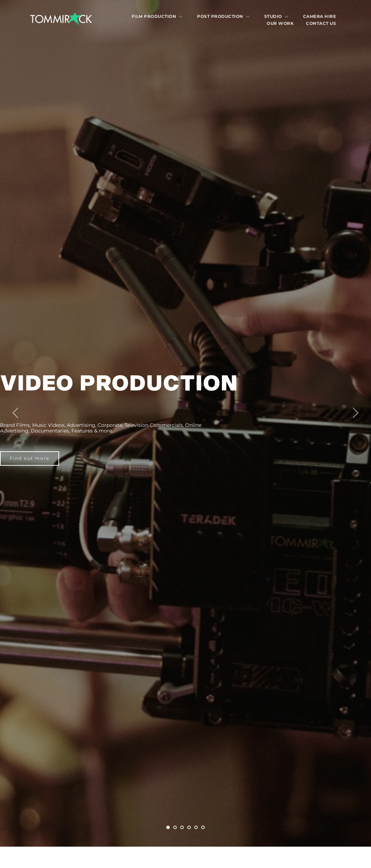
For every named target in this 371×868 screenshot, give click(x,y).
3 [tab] (182, 827)
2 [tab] (175, 827)
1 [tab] (168, 827)
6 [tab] (203, 827)
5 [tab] (196, 827)
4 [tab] (189, 827)
